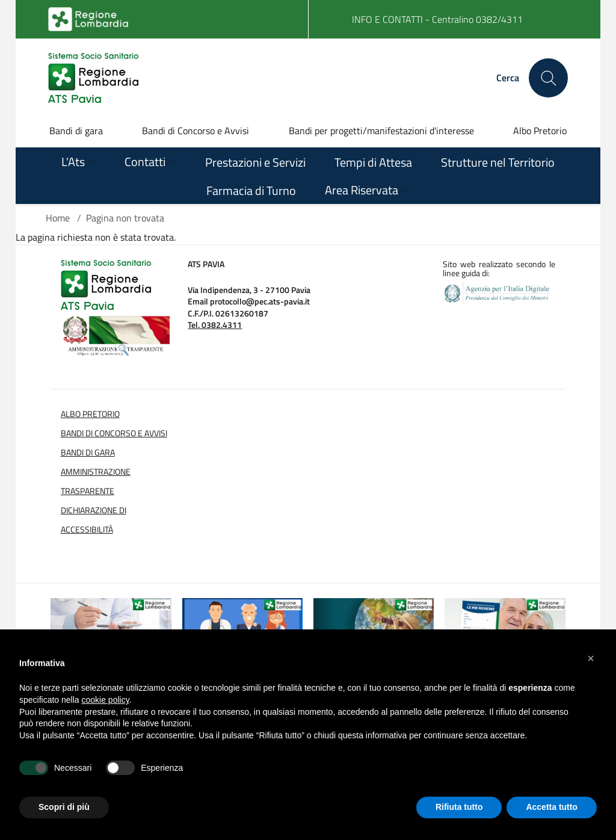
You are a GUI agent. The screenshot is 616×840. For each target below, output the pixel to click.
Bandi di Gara (88, 452)
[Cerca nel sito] (548, 78)
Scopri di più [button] (64, 807)
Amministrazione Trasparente (96, 481)
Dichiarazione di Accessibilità (94, 520)
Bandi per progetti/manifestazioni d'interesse (381, 131)
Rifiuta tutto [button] (459, 807)
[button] (591, 658)
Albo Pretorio (540, 131)
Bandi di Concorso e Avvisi (196, 131)
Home (58, 218)
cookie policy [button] (106, 700)
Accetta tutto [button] (552, 807)
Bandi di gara (76, 131)
